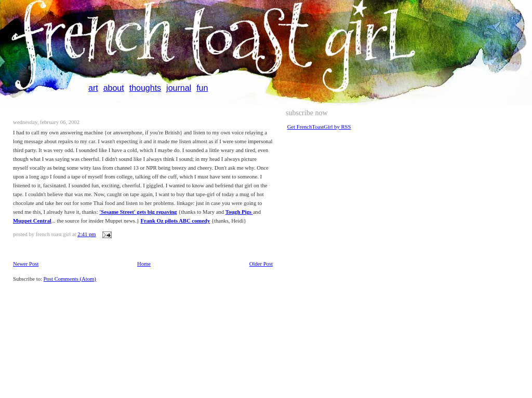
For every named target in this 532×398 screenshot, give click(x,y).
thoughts (145, 88)
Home (144, 264)
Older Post (261, 264)
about (114, 88)
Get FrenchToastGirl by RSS (319, 127)
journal (179, 88)
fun (202, 88)
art (93, 88)
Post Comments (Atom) (70, 279)
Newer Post (26, 264)
